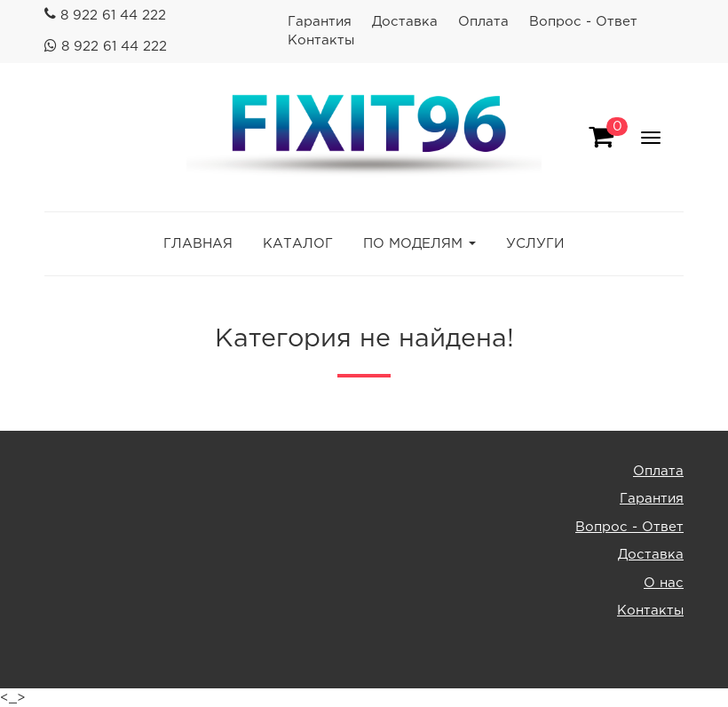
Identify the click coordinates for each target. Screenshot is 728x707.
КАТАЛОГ (298, 244)
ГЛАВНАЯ (198, 244)
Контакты (321, 40)
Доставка (405, 22)
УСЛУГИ (535, 244)
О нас (664, 583)
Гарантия (320, 22)
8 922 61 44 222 (113, 16)
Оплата (483, 22)
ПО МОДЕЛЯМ (413, 244)
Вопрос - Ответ (583, 22)
